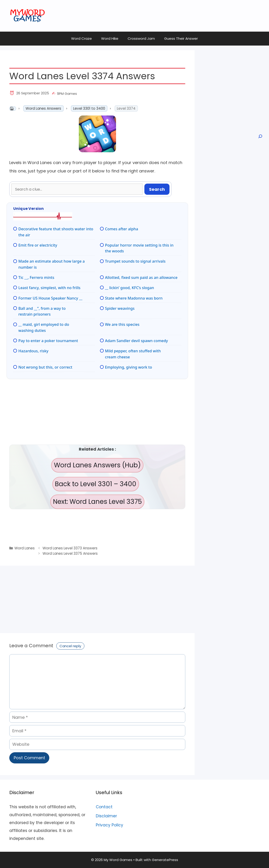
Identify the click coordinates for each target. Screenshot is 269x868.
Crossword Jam (141, 38)
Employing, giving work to (129, 367)
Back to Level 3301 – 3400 (96, 484)
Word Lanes (25, 548)
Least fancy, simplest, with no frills (49, 288)
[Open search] (260, 136)
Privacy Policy (110, 825)
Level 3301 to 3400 (89, 108)
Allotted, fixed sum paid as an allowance (141, 277)
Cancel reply (70, 646)
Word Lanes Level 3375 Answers (70, 553)
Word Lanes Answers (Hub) (97, 465)
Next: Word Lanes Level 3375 (97, 502)
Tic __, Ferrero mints (36, 277)
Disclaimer (106, 816)
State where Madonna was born (134, 298)
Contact (104, 807)
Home (13, 109)
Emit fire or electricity (38, 245)
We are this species (122, 324)
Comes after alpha (122, 229)
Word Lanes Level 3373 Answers (70, 548)
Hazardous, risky (33, 351)
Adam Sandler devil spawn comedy (137, 341)
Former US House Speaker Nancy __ (50, 298)
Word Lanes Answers (43, 108)
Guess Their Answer (181, 38)
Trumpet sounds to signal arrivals (135, 261)
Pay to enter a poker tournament (48, 341)
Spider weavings (120, 308)
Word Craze (81, 38)
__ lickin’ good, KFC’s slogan (130, 288)
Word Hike (110, 38)
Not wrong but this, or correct (45, 367)
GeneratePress (165, 860)
